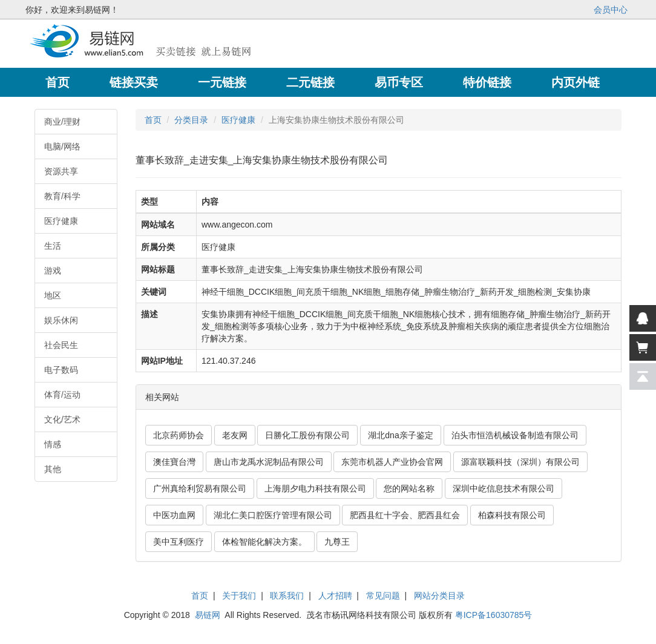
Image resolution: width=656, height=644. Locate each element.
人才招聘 (335, 596)
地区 (53, 295)
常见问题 (383, 596)
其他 (53, 469)
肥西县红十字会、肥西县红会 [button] (405, 515)
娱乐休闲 (61, 320)
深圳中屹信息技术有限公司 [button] (503, 488)
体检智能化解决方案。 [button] (264, 542)
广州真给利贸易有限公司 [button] (200, 488)
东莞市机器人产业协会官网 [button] (392, 462)
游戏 (53, 271)
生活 (53, 246)
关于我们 (239, 596)
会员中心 (611, 10)
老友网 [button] (235, 435)
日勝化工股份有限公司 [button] (307, 435)
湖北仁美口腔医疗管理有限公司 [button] (273, 515)
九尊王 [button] (337, 542)
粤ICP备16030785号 (494, 615)
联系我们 (287, 596)
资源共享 (61, 171)
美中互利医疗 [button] (179, 542)
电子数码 (61, 370)
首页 (153, 120)
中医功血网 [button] (174, 515)
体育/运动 (62, 395)
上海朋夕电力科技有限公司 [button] (315, 488)
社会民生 (61, 345)
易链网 (208, 615)
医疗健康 (61, 221)
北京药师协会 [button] (179, 435)
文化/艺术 (62, 419)
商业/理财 (62, 122)
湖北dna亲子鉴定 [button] (400, 435)
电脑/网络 (62, 146)
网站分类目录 (439, 596)
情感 (53, 444)
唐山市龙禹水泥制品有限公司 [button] (269, 462)
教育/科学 (62, 196)
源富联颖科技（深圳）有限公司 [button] (520, 462)
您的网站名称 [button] (409, 488)
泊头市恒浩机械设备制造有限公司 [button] (515, 435)
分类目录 (191, 120)
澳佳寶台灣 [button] (174, 462)
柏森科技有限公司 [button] (512, 515)
